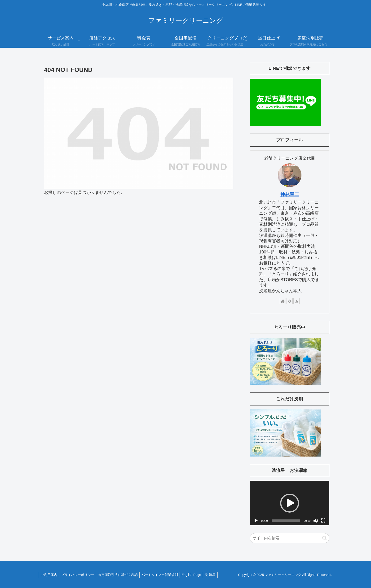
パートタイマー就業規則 (164, 575)
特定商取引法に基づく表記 (121, 575)
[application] (290, 503)
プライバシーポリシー (79, 575)
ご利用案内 (50, 575)
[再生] (256, 521)
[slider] (286, 521)
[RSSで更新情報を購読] (296, 301)
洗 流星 (217, 575)
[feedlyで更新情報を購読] (290, 301)
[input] (290, 538)
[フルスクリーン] (323, 521)
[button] (290, 503)
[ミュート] (316, 521)
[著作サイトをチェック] (283, 301)
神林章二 (290, 194)
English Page (197, 575)
